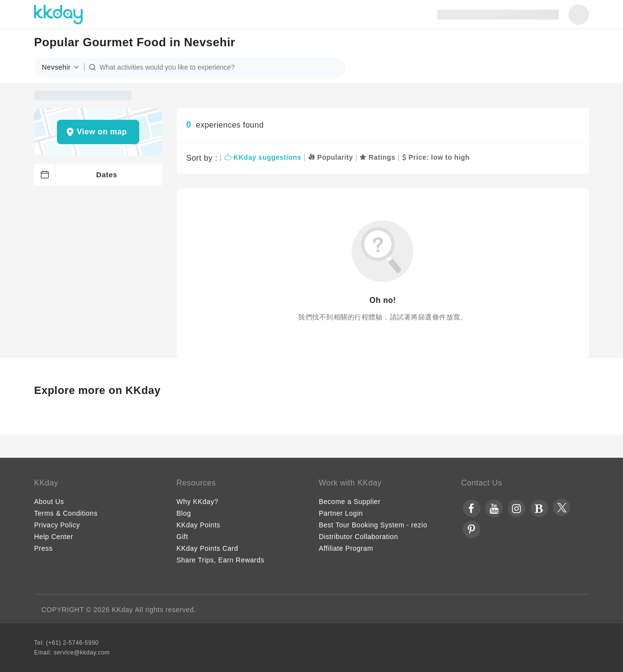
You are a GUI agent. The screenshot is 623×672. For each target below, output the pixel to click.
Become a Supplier (350, 502)
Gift (183, 537)
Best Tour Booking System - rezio (373, 525)
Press (43, 548)
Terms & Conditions (66, 513)
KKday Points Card (208, 548)
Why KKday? (198, 502)
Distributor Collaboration (358, 537)
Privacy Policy (57, 525)
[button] (63, 67)
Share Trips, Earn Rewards (221, 560)
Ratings (377, 157)
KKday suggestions (263, 157)
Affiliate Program (346, 548)
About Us (49, 502)
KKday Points (199, 525)
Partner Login (341, 513)
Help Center (54, 537)
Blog (184, 513)
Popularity (330, 157)
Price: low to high (436, 157)
